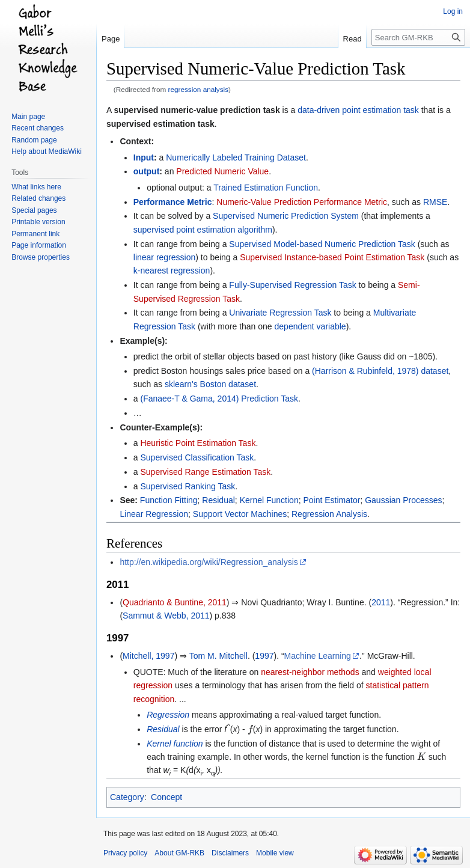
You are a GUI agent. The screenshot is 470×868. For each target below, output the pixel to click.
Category (127, 797)
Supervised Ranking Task (188, 486)
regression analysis (199, 89)
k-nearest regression (172, 270)
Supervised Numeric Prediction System (286, 216)
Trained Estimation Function (266, 188)
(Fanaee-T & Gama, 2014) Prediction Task (219, 399)
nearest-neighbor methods (310, 672)
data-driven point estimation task (358, 110)
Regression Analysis (329, 514)
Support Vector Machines (240, 514)
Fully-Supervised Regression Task (292, 285)
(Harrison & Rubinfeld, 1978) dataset (380, 371)
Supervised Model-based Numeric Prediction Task (322, 244)
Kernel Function (269, 500)
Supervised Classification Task (197, 457)
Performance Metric (173, 202)
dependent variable (310, 326)
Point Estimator (331, 500)
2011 (381, 602)
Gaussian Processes (403, 500)
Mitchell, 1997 (148, 656)
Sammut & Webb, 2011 (166, 616)
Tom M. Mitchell (218, 656)
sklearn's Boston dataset (210, 384)
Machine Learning (318, 656)
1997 (264, 656)
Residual (218, 500)
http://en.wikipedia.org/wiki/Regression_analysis (209, 562)
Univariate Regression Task (280, 313)
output (147, 171)
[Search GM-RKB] (418, 37)
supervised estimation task (160, 124)
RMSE (435, 202)
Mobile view (275, 853)
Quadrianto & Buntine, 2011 (175, 602)
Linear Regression (154, 514)
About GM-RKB (179, 853)
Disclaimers (230, 853)
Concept (166, 797)
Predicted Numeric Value (222, 171)
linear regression (165, 257)
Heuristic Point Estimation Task (198, 443)
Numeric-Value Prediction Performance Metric (302, 202)
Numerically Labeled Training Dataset (236, 157)
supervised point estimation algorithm (203, 230)
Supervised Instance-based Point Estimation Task (332, 257)
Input (144, 157)
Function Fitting (169, 500)
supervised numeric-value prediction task (197, 110)
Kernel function (175, 744)
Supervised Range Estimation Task (205, 472)
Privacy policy (125, 853)
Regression (168, 715)
